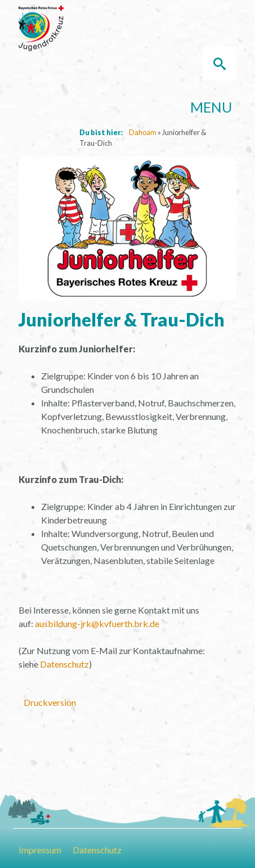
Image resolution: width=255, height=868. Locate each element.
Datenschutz (64, 664)
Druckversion (50, 702)
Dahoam (143, 132)
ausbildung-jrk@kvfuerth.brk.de (97, 623)
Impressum (40, 850)
